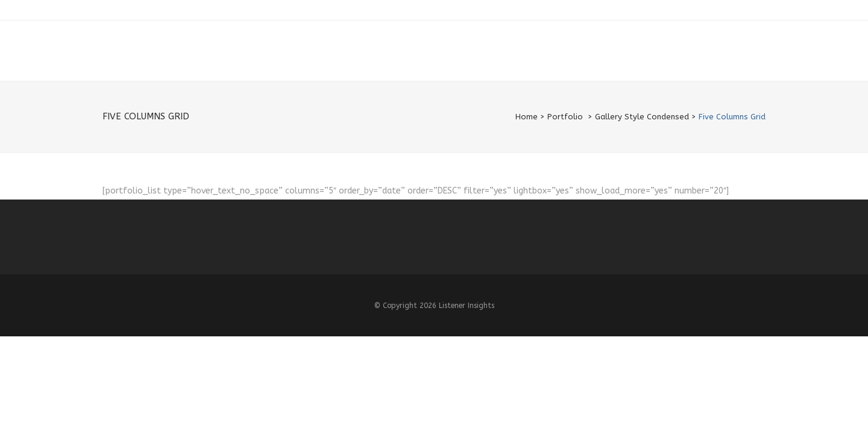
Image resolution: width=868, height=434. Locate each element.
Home (527, 117)
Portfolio (565, 117)
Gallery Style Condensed (642, 117)
